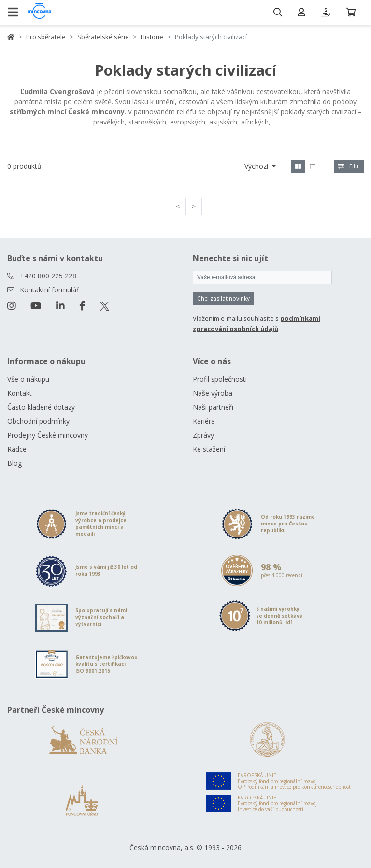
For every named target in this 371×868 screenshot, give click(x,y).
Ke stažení (209, 449)
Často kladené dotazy (41, 407)
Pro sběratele (46, 37)
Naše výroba (213, 393)
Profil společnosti (220, 379)
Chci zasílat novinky (223, 298)
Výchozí (257, 166)
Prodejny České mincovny (48, 435)
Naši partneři (213, 407)
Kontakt (20, 393)
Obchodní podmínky (38, 421)
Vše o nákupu (28, 379)
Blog (14, 463)
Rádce (17, 449)
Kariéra (204, 421)
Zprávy (203, 435)
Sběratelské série (103, 37)
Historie (152, 37)
